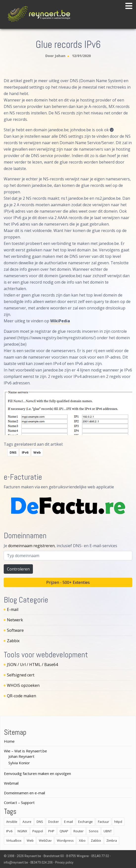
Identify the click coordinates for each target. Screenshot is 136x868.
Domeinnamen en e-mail (24, 793)
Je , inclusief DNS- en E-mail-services (60, 546)
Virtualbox (14, 840)
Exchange (85, 822)
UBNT (108, 831)
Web (37, 452)
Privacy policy (64, 862)
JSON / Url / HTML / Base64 (32, 665)
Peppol (38, 831)
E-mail (13, 609)
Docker (54, 822)
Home (9, 741)
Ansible (12, 822)
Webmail (11, 783)
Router (79, 831)
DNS (13, 452)
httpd (118, 822)
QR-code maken (22, 696)
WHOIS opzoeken (23, 685)
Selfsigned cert (21, 675)
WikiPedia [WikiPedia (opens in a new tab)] (60, 321)
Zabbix (13, 641)
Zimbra (112, 840)
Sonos (94, 831)
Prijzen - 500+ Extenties (68, 582)
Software (15, 630)
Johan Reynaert (21, 756)
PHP (51, 831)
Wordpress (65, 840)
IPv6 (25, 452)
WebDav (45, 840)
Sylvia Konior (19, 763)
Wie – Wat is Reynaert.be (25, 751)
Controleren (18, 569)
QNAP (64, 831)
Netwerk (15, 620)
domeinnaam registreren (31, 546)
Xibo (82, 840)
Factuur (103, 822)
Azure (27, 822)
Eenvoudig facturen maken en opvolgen (37, 773)
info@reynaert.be (16, 862)
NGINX (22, 831)
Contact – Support (19, 802)
